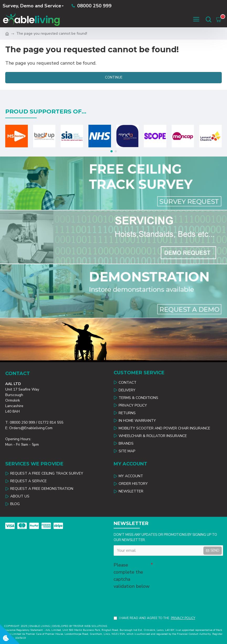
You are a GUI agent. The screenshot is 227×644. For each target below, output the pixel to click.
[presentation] (150, 599)
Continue (114, 77)
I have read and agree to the (155, 618)
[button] (112, 150)
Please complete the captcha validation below (132, 574)
